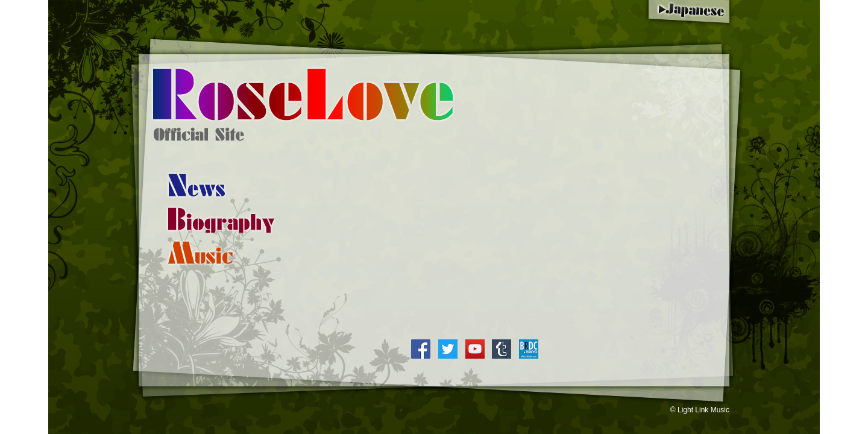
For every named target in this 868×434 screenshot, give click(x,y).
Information (197, 185)
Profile (221, 219)
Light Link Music (703, 410)
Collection (200, 253)
